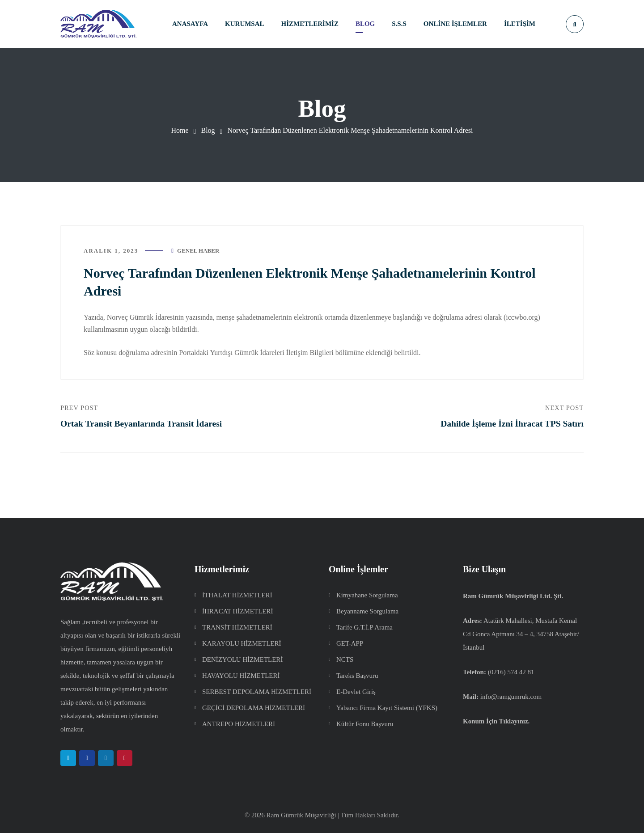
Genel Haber (198, 252)
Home (180, 130)
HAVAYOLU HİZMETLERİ (241, 680)
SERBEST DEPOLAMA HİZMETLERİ (257, 696)
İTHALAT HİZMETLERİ (237, 599)
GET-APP (350, 647)
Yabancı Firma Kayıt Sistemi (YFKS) (387, 712)
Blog (208, 130)
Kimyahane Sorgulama (367, 599)
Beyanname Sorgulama (367, 615)
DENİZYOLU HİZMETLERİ (242, 664)
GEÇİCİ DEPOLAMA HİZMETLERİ (254, 712)
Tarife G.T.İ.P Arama (364, 631)
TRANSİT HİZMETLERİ (237, 631)
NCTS (345, 664)
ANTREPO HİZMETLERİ (239, 728)
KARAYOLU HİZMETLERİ (242, 647)
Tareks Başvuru (357, 680)
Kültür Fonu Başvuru (365, 728)
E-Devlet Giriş (356, 696)
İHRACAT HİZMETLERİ (237, 615)
